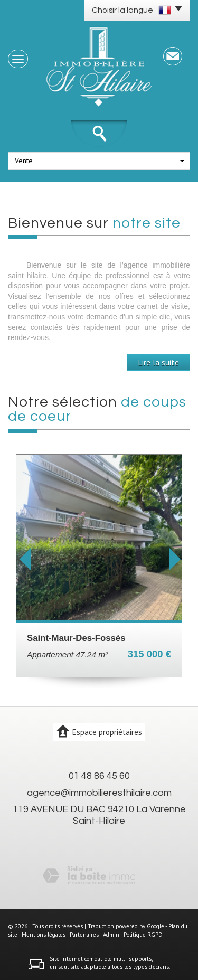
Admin (111, 935)
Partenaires (84, 935)
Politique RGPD (143, 935)
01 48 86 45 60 (99, 776)
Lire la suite (158, 362)
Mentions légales (44, 935)
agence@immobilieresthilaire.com (99, 793)
